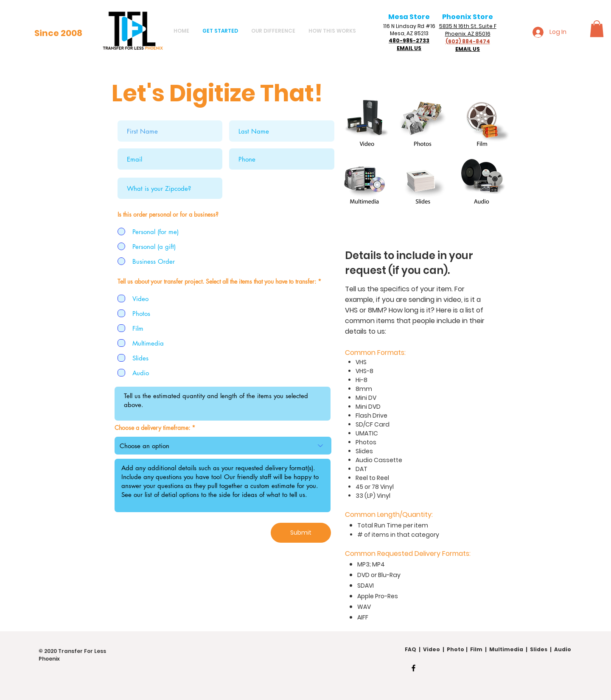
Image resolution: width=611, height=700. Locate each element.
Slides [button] (539, 649)
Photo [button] (455, 649)
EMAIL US (409, 48)
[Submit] (301, 533)
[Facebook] (413, 668)
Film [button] (476, 649)
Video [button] (433, 649)
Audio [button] (563, 649)
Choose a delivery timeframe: (153, 428)
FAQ (411, 649)
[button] (597, 29)
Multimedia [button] (506, 649)
